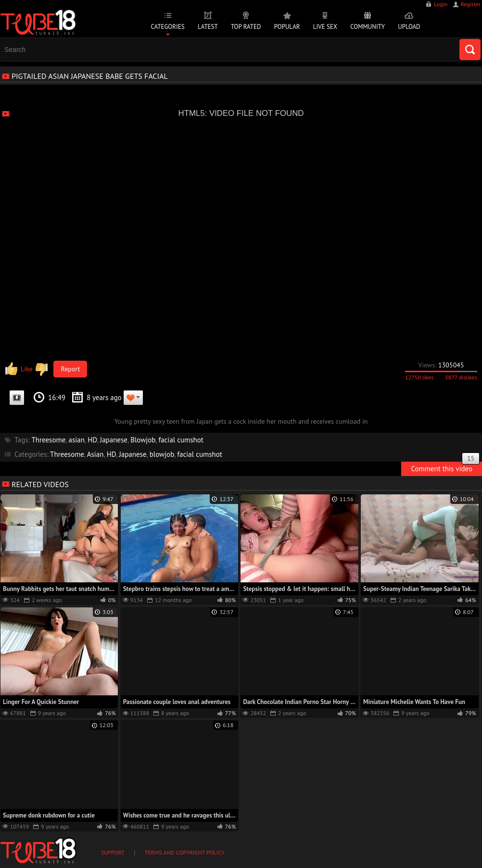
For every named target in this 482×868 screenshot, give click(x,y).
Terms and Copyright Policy (185, 852)
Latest (208, 27)
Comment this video (445, 467)
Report (71, 369)
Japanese (114, 440)
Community (368, 27)
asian (76, 440)
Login (441, 4)
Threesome (48, 440)
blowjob (162, 454)
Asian (95, 454)
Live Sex (325, 27)
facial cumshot (181, 440)
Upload (409, 27)
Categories (167, 27)
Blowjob (143, 440)
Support (113, 852)
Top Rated (246, 27)
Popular (287, 27)
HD (92, 440)
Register (471, 4)
